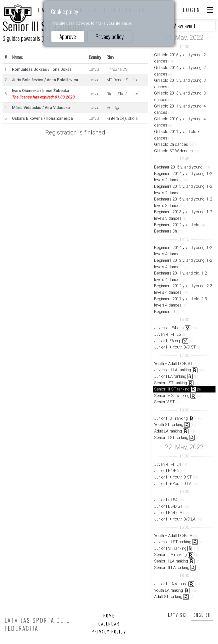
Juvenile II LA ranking (173, 370)
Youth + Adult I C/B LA (173, 536)
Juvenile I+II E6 (168, 334)
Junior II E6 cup (168, 341)
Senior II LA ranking (171, 561)
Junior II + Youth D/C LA (175, 519)
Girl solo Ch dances (171, 144)
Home (109, 616)
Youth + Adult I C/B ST (173, 364)
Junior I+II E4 (166, 500)
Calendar (109, 624)
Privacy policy (110, 36)
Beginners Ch (166, 231)
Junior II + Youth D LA (173, 484)
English (202, 615)
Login (192, 10)
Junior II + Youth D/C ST (175, 347)
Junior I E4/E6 (166, 471)
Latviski (178, 615)
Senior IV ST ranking (172, 396)
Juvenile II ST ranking (173, 542)
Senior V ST (164, 402)
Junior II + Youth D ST (173, 477)
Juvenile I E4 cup (169, 328)
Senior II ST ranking (171, 438)
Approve (68, 36)
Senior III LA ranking (172, 568)
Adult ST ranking (168, 597)
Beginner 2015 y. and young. (179, 167)
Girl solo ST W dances (173, 151)
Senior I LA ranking (170, 555)
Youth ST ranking (169, 425)
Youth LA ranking (169, 590)
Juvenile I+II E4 (168, 464)
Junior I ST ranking (170, 548)
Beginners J (164, 312)
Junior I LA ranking (170, 376)
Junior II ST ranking (171, 418)
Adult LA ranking (168, 431)
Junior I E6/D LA (168, 513)
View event (184, 25)
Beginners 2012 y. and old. (177, 225)
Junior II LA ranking (171, 584)
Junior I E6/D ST (168, 506)
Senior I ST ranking (171, 383)
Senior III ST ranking (172, 389)
